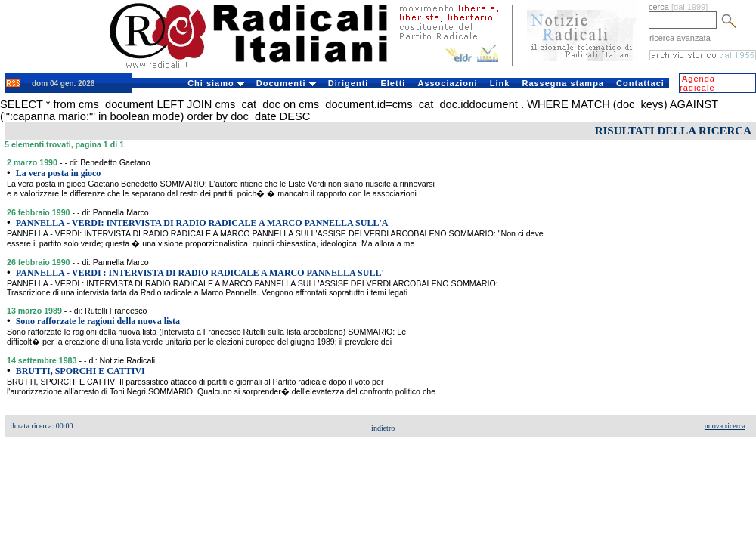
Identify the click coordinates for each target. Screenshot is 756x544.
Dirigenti (349, 83)
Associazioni (447, 83)
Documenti (286, 83)
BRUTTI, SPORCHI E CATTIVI (81, 371)
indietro (383, 428)
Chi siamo (216, 83)
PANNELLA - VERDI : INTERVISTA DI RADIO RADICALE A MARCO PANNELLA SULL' (200, 273)
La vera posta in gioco (59, 173)
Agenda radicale (697, 83)
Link (500, 83)
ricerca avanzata (680, 38)
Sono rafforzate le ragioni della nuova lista (98, 321)
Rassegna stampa (563, 83)
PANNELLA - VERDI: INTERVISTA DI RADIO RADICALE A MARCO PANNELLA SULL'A (202, 223)
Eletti (393, 83)
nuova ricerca (725, 426)
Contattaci (640, 83)
